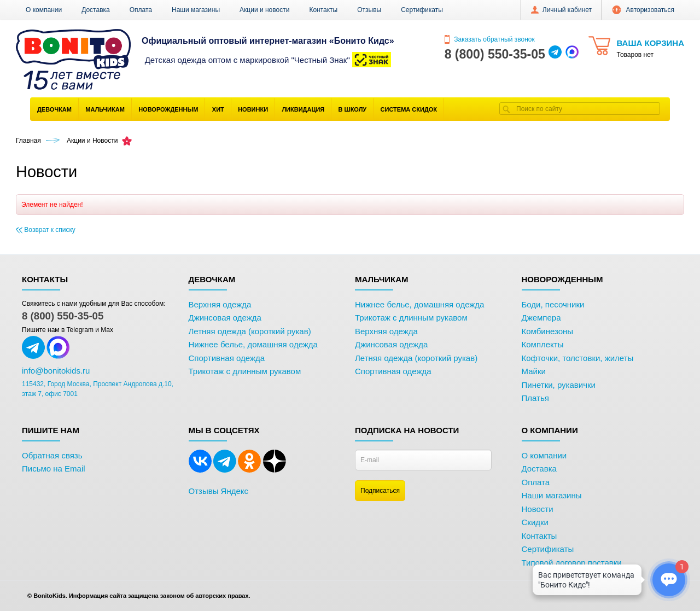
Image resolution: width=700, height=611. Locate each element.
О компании (44, 10)
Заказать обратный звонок (490, 39)
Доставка (96, 10)
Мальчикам (105, 109)
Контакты (323, 10)
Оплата (141, 10)
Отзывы (369, 10)
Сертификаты (422, 10)
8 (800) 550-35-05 (63, 316)
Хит (218, 109)
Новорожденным (168, 109)
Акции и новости (264, 10)
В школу (353, 109)
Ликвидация (303, 109)
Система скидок (409, 109)
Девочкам (54, 109)
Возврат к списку (46, 230)
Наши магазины (196, 10)
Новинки (253, 109)
